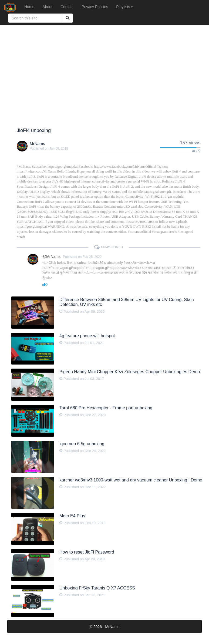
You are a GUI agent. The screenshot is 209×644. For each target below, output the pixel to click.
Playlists (124, 7)
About (47, 7)
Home (29, 7)
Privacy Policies (95, 7)
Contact (67, 7)
